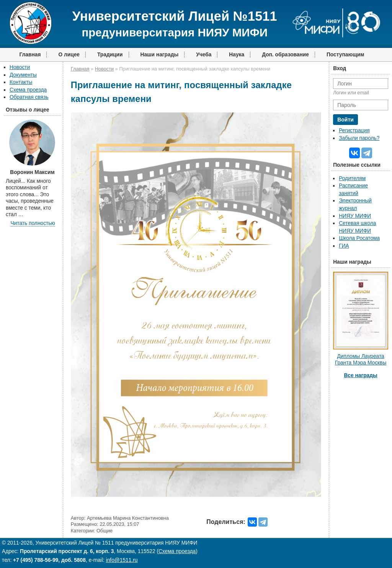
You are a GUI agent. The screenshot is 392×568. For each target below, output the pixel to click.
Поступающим (345, 55)
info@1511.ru (122, 560)
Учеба (204, 55)
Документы (23, 75)
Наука (237, 55)
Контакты (21, 82)
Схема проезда (28, 90)
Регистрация (354, 131)
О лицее (69, 55)
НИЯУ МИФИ (355, 216)
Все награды (360, 375)
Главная (30, 55)
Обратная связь (29, 97)
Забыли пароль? (359, 138)
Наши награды (160, 55)
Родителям (352, 178)
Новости (20, 67)
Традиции (110, 55)
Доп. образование (285, 55)
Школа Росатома (359, 238)
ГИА (344, 246)
